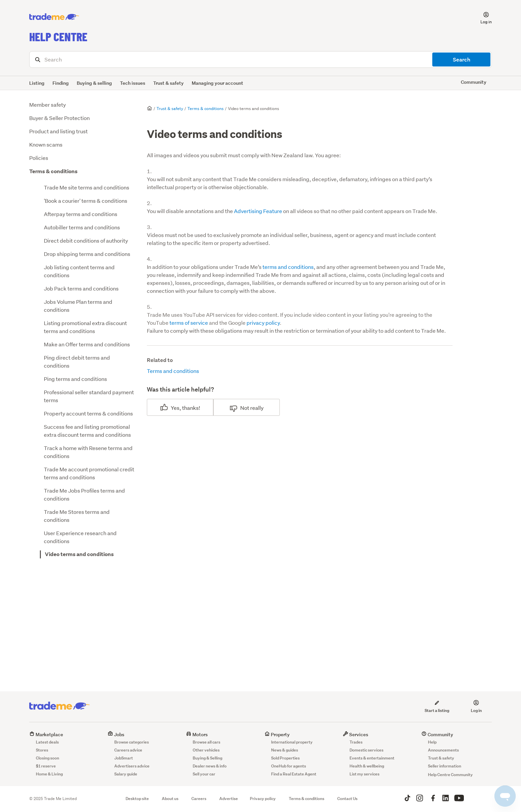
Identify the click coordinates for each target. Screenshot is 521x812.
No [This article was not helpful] (244, 408)
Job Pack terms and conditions (81, 288)
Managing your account (217, 83)
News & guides (285, 750)
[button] (482, 17)
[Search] (260, 59)
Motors (197, 734)
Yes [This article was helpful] (175, 408)
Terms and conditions (173, 371)
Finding (61, 83)
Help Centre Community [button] (450, 775)
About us (170, 799)
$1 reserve (46, 766)
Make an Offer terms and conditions (87, 344)
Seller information (445, 766)
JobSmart (124, 758)
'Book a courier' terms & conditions (86, 201)
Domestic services (366, 750)
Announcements (443, 750)
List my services (365, 774)
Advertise (229, 799)
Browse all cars (207, 742)
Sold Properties (285, 758)
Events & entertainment (372, 758)
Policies (39, 158)
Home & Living (49, 774)
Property (277, 734)
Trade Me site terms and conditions (87, 187)
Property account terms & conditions (88, 413)
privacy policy (263, 323)
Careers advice (128, 750)
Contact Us (347, 799)
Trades (356, 742)
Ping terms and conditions (75, 379)
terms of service (189, 323)
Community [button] (474, 82)
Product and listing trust (58, 131)
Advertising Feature (258, 211)
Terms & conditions (53, 171)
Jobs (116, 734)
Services (356, 734)
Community (437, 734)
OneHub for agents (289, 766)
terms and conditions (288, 267)
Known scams (46, 144)
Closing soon (48, 758)
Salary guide (126, 774)
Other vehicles (206, 750)
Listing (37, 83)
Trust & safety (168, 83)
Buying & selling (94, 83)
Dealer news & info (210, 766)
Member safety (48, 105)
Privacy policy (263, 799)
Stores (42, 750)
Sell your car (204, 774)
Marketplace (46, 734)
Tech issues (133, 83)
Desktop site (137, 799)
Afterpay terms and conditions (81, 214)
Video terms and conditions (79, 554)
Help (432, 742)
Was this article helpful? (180, 389)
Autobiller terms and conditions (82, 227)
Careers (199, 799)
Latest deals (47, 742)
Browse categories (132, 742)
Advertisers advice (132, 766)
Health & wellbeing (367, 766)
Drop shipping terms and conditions (87, 254)
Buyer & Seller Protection (59, 118)
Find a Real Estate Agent (294, 774)
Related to (160, 360)
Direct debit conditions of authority (86, 240)
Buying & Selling (208, 758)
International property (292, 742)
